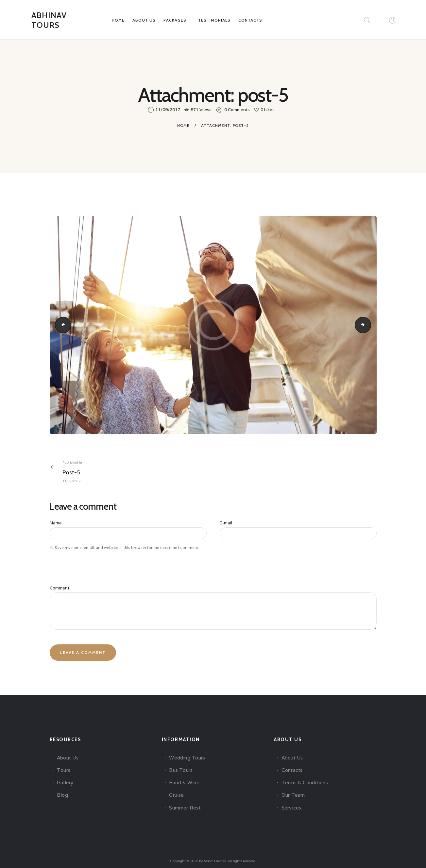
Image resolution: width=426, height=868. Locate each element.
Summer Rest (184, 804)
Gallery (65, 779)
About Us (67, 754)
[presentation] (94, 573)
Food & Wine (184, 779)
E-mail (226, 524)
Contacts (292, 767)
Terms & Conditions (304, 779)
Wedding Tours (187, 754)
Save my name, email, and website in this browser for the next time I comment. (127, 547)
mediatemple (61, 325)
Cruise (176, 792)
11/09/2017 (168, 110)
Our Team (293, 792)
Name (56, 524)
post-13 (369, 325)
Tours (63, 767)
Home (183, 126)
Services (291, 804)
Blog (62, 792)
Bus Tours (180, 767)
